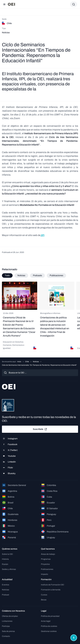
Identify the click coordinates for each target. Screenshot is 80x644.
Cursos (44, 595)
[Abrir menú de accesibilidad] (74, 638)
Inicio (19, 362)
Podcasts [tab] (37, 275)
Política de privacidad (50, 616)
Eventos (6, 585)
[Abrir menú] (4, 4)
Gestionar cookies (49, 631)
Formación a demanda (51, 590)
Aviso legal (46, 621)
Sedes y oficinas (9, 569)
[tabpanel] (40, 317)
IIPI (42, 235)
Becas (44, 600)
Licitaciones (7, 621)
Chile (27, 362)
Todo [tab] (7, 275)
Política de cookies (49, 626)
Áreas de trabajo (48, 554)
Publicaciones (47, 569)
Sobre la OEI (7, 554)
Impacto (44, 574)
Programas (46, 559)
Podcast (6, 595)
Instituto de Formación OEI (52, 585)
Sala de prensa (8, 631)
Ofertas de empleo (10, 616)
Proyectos (45, 564)
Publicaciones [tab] (56, 275)
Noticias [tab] (21, 275)
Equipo (5, 564)
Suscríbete (40, 429)
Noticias (36, 362)
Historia (5, 559)
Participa (6, 626)
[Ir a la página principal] (11, 4)
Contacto (6, 636)
